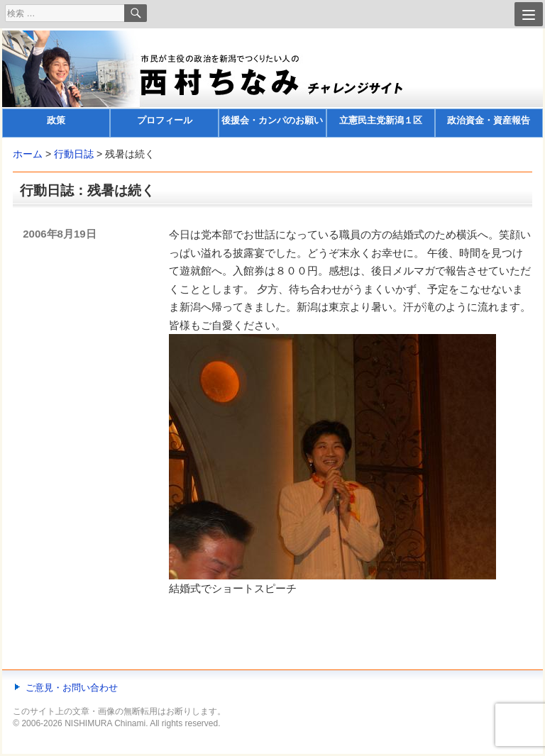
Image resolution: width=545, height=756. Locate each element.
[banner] (272, 84)
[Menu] (529, 14)
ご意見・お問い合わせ (72, 688)
